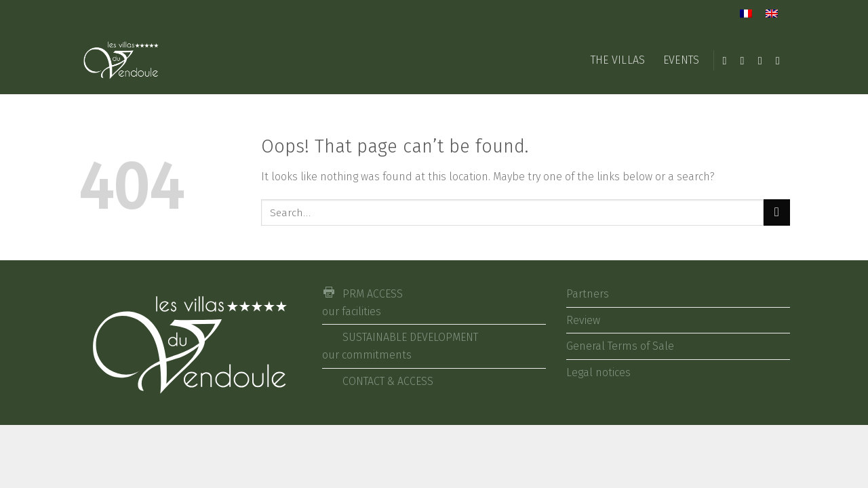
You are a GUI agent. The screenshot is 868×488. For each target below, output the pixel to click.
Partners (588, 294)
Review (583, 320)
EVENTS (682, 60)
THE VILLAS (618, 60)
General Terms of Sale (620, 346)
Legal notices (598, 372)
